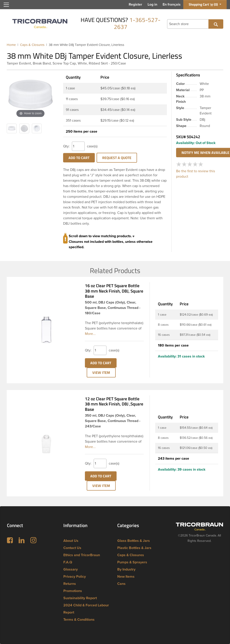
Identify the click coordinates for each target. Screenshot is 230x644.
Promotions (73, 591)
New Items (126, 577)
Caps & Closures (131, 555)
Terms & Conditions (79, 620)
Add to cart (79, 158)
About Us (71, 541)
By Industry (126, 569)
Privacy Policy (75, 577)
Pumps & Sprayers (132, 562)
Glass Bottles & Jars (134, 541)
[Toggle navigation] (6, 5)
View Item (101, 373)
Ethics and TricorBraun (82, 555)
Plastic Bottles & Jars (134, 548)
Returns (70, 584)
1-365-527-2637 (137, 23)
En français (172, 4)
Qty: (66, 146)
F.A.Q (68, 562)
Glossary (71, 569)
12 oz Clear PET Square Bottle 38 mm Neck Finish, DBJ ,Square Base (114, 404)
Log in (152, 4)
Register (135, 4)
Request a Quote (117, 158)
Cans (121, 584)
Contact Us (72, 548)
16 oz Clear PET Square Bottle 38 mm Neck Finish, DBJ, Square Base (114, 291)
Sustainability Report (80, 598)
